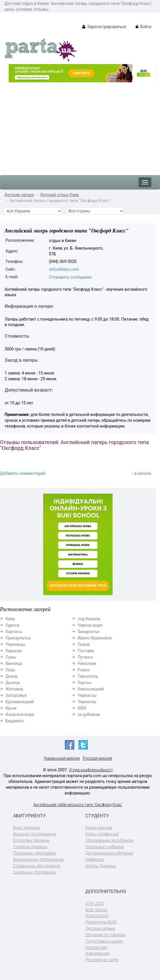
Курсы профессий (102, 834)
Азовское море (20, 714)
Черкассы (87, 695)
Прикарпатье (18, 638)
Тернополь (88, 676)
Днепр (12, 676)
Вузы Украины (26, 828)
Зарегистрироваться (104, 27)
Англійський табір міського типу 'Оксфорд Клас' (78, 805)
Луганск (85, 657)
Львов (84, 644)
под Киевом (89, 619)
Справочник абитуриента (37, 866)
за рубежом (89, 714)
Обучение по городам (105, 935)
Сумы (11, 657)
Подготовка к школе (104, 941)
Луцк (10, 670)
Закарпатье (89, 632)
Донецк (13, 683)
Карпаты (14, 632)
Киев (10, 619)
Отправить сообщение (70, 277)
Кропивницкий (20, 702)
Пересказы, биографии (34, 853)
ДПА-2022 (95, 903)
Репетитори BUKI (101, 922)
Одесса (12, 625)
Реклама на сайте (102, 960)
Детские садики (100, 928)
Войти (144, 27)
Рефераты (95, 859)
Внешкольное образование (38, 859)
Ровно (83, 670)
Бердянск (15, 721)
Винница (14, 663)
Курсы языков (99, 828)
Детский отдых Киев (59, 195)
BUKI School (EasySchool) (97, 913)
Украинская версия (62, 758)
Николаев (87, 663)
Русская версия (97, 758)
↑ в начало (141, 473)
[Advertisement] (80, 126)
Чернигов (87, 702)
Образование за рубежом (109, 840)
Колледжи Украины (31, 840)
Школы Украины (101, 866)
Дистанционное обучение (109, 853)
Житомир (14, 689)
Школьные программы (34, 872)
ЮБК (82, 708)
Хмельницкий (91, 689)
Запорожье (16, 695)
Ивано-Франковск (95, 638)
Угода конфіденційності (91, 770)
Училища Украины (30, 847)
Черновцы (15, 644)
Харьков (13, 651)
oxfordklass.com (64, 269)
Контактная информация (97, 950)
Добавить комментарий (23, 473)
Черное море (90, 625)
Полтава (86, 651)
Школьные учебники (104, 847)
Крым (11, 708)
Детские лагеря (19, 195)
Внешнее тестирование (35, 834)
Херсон (84, 683)
